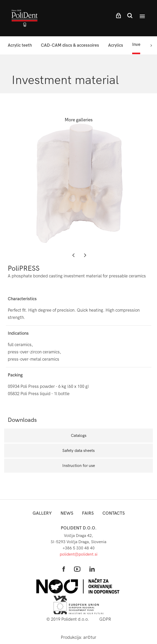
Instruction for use (79, 465)
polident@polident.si (79, 554)
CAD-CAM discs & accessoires (70, 45)
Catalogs (79, 435)
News (67, 513)
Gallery (42, 513)
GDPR (105, 619)
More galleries (79, 120)
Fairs (88, 513)
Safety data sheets (78, 450)
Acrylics (116, 45)
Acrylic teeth (20, 45)
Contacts (114, 513)
